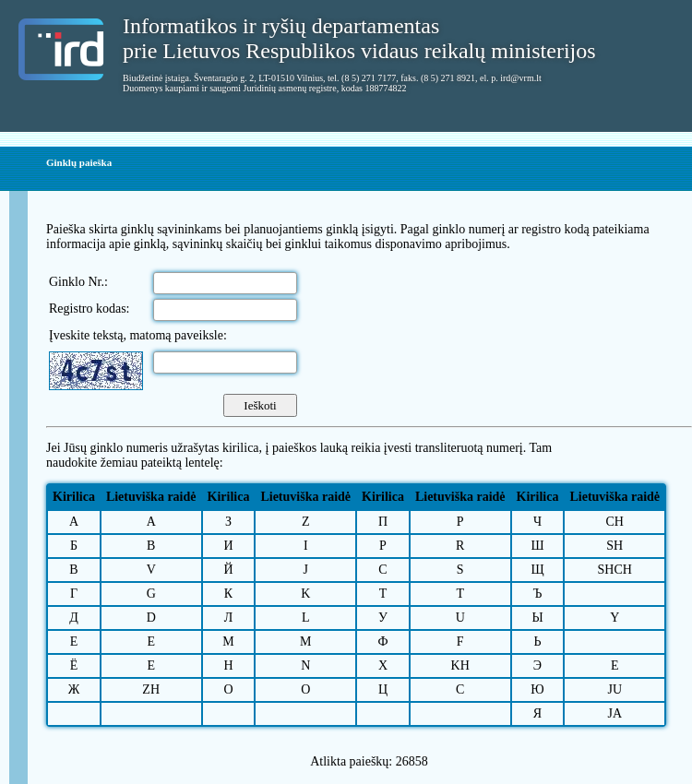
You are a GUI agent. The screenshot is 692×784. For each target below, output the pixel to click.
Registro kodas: (89, 309)
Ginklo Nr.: (78, 282)
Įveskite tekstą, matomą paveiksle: (138, 335)
